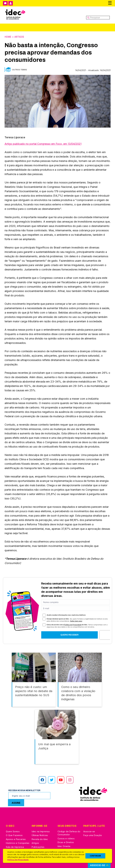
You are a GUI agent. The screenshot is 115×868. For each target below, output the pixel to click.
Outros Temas (20, 69)
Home (8, 37)
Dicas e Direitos (66, 830)
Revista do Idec (40, 827)
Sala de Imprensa (15, 835)
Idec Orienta (64, 834)
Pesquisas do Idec (67, 838)
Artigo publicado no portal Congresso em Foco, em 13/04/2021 (43, 144)
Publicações (38, 835)
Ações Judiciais (66, 842)
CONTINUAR (95, 856)
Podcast (36, 842)
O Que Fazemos (14, 823)
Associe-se (89, 819)
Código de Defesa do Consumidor (69, 821)
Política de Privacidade (18, 860)
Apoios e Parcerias (16, 827)
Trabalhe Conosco (16, 838)
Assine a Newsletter (42, 838)
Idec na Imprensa (41, 819)
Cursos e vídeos (66, 826)
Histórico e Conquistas (18, 831)
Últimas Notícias (40, 823)
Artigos (20, 37)
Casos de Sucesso (67, 846)
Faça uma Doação (93, 823)
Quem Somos (13, 819)
